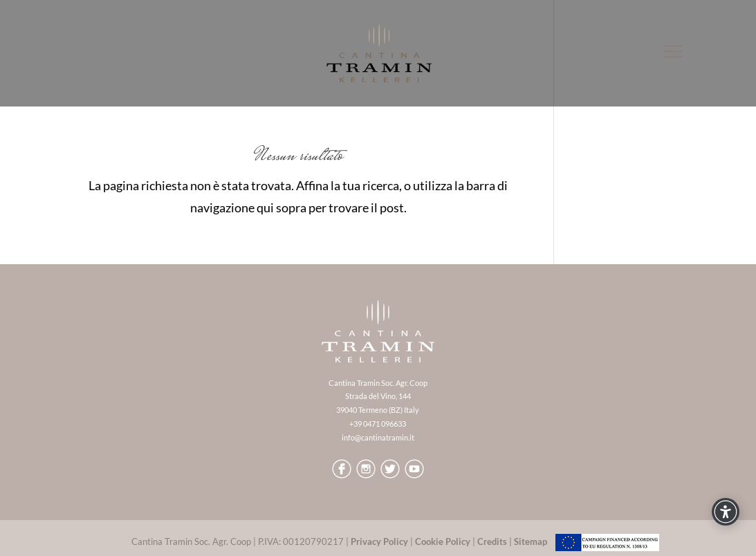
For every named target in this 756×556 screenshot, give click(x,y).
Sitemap (531, 541)
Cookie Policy (443, 541)
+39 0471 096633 (378, 424)
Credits (492, 541)
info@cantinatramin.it (378, 437)
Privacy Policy (379, 541)
